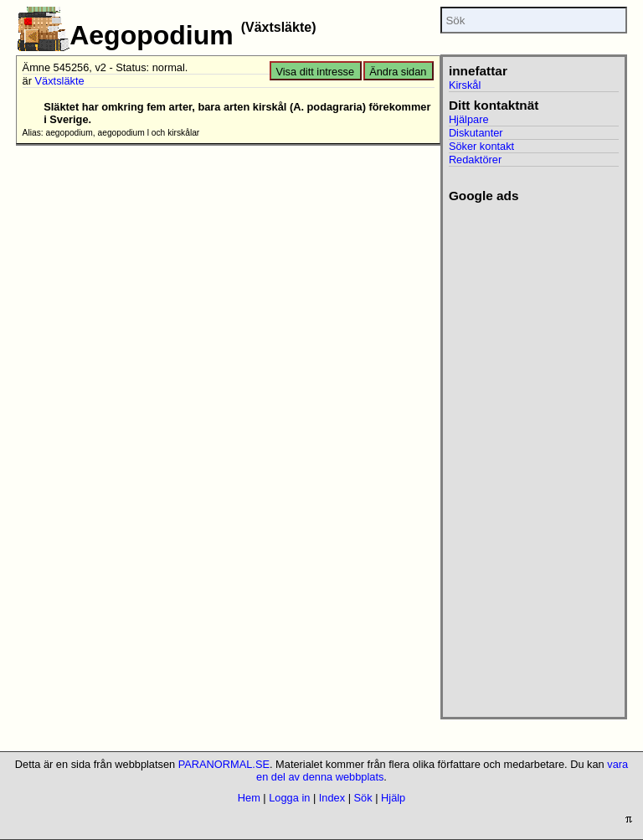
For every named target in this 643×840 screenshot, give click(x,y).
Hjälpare (469, 119)
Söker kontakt (481, 146)
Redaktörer (475, 160)
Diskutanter (476, 133)
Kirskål (465, 85)
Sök (363, 798)
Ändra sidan (398, 72)
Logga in (289, 798)
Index (332, 798)
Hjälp (393, 798)
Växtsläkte (60, 81)
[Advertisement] (527, 455)
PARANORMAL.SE (224, 764)
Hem (249, 798)
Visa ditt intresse (315, 72)
